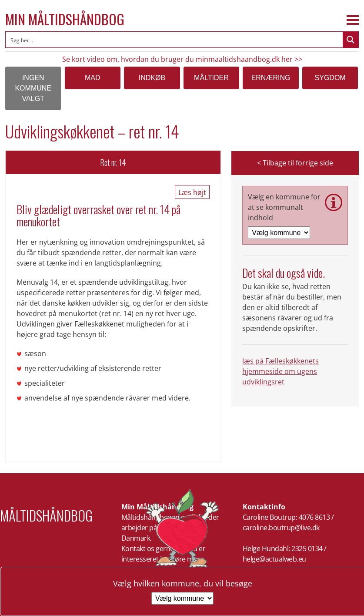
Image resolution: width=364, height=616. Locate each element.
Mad (93, 78)
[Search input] (175, 40)
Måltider (211, 78)
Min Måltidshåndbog (65, 19)
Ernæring (271, 78)
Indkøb (152, 78)
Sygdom (330, 78)
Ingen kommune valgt (33, 88)
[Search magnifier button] (351, 40)
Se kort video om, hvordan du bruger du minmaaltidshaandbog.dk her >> (182, 59)
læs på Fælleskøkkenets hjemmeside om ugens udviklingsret (281, 371)
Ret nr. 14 (113, 162)
